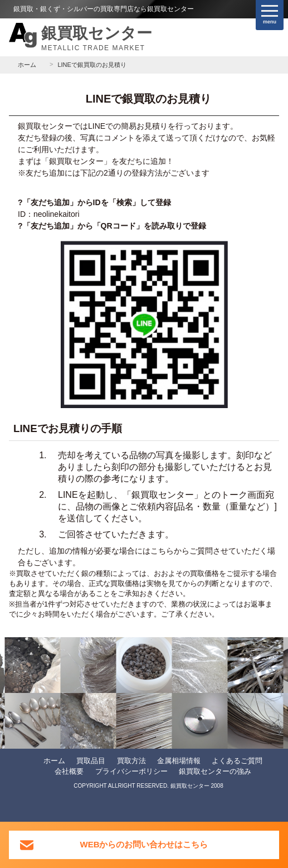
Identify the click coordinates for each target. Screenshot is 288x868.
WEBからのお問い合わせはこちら (144, 844)
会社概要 (69, 771)
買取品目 (91, 761)
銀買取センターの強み (215, 771)
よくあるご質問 (237, 761)
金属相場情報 (179, 761)
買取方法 (131, 761)
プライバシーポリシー (131, 771)
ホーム (54, 761)
